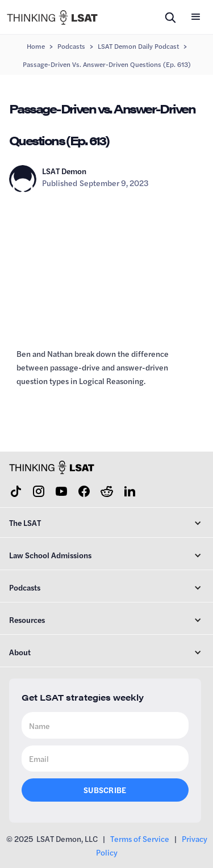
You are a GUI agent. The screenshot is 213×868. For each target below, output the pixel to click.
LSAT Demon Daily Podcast (138, 46)
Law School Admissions (50, 555)
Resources (27, 620)
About (20, 652)
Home (36, 46)
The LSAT (25, 523)
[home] (52, 17)
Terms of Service (140, 838)
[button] (196, 17)
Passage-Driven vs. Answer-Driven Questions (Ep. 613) (107, 64)
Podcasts (71, 46)
